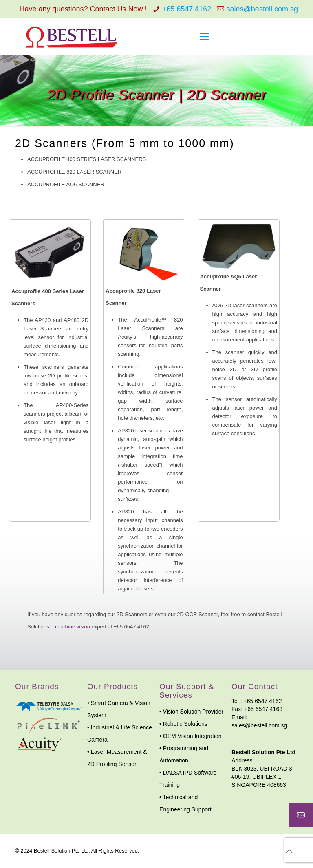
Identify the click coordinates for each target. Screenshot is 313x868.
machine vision (73, 627)
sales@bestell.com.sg (262, 9)
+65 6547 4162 (187, 9)
